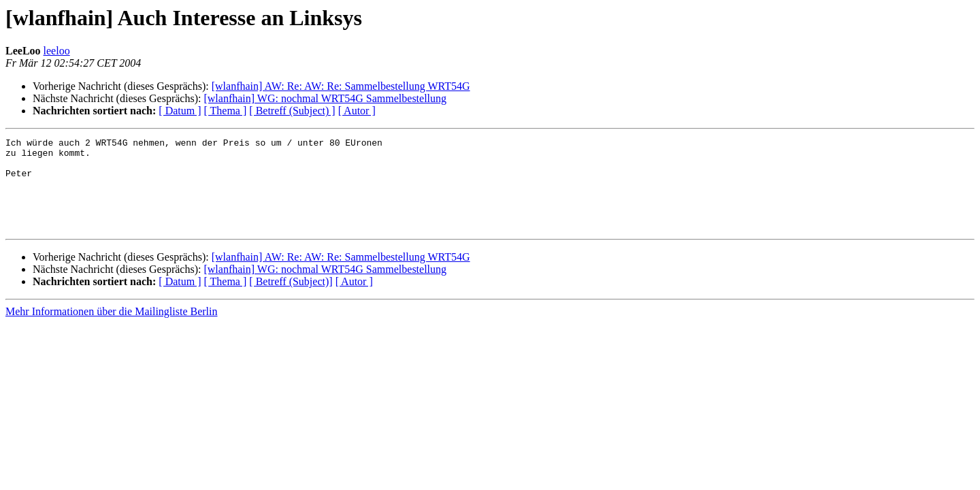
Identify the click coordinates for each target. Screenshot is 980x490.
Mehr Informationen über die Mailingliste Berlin (111, 330)
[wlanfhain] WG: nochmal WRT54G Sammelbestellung (325, 98)
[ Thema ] (226, 111)
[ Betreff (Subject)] (291, 300)
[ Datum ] (180, 111)
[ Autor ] (357, 111)
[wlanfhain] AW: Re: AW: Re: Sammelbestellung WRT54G (341, 86)
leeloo (57, 51)
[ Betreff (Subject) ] (292, 111)
